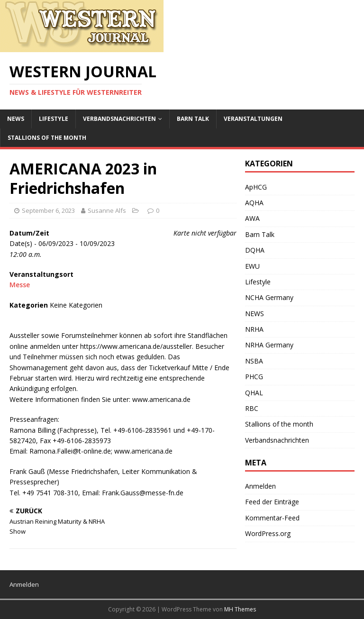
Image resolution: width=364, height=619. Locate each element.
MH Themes (240, 609)
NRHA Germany (269, 345)
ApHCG (256, 187)
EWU (252, 266)
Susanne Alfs (107, 210)
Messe (20, 285)
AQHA (254, 203)
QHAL (254, 393)
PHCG (254, 377)
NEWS (16, 119)
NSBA (254, 361)
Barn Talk (193, 119)
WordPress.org (268, 533)
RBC (252, 408)
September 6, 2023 (48, 210)
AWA (252, 218)
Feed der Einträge (272, 502)
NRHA (254, 329)
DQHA (255, 250)
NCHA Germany (269, 297)
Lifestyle (54, 119)
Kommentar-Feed (272, 518)
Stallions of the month (47, 138)
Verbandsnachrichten (119, 119)
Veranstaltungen (253, 119)
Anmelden (260, 486)
